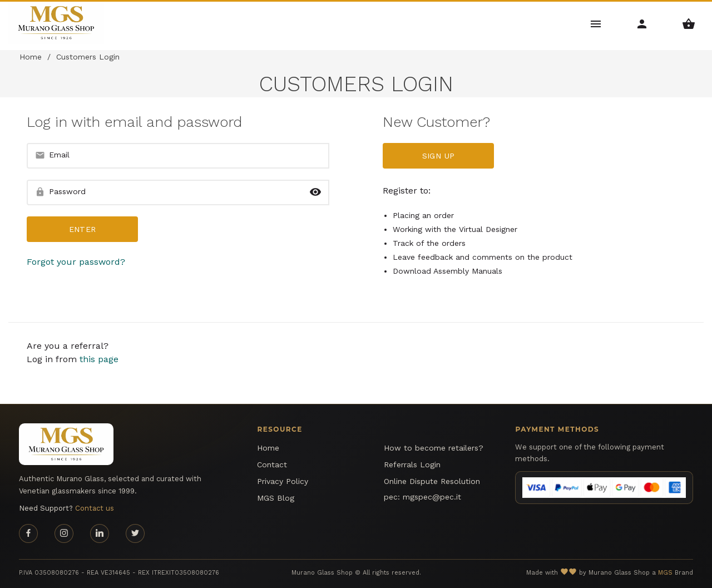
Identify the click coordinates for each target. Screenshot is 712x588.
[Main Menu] (596, 23)
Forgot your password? (76, 262)
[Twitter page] (135, 533)
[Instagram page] (64, 533)
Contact (272, 465)
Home (31, 57)
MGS (665, 573)
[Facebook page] (28, 533)
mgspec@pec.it (432, 497)
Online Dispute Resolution (432, 481)
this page (99, 359)
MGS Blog (276, 498)
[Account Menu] (642, 23)
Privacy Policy (283, 481)
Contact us (95, 508)
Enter (83, 229)
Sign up (438, 156)
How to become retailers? (434, 448)
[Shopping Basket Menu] (689, 23)
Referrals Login (412, 465)
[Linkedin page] (100, 533)
